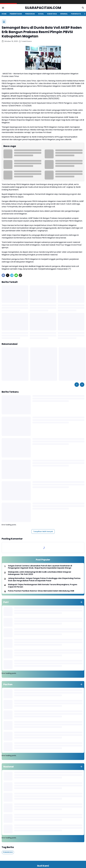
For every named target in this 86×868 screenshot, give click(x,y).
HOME (4, 14)
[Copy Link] (20, 275)
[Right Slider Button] (84, 14)
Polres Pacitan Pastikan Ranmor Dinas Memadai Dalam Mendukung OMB (41, 591)
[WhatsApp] (16, 275)
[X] (8, 275)
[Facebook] (3, 275)
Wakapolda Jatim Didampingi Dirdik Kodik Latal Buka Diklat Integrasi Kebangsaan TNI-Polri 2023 (39, 573)
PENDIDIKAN (30, 14)
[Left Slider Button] (77, 385)
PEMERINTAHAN (16, 14)
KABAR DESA (52, 14)
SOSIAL (41, 14)
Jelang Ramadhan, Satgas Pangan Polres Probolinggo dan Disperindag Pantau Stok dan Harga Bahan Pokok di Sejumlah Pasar (44, 580)
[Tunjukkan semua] (81, 602)
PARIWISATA (76, 14)
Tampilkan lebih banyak (43, 531)
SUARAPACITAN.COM (43, 8)
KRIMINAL (64, 14)
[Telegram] (12, 275)
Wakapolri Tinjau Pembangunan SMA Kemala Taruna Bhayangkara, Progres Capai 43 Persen (43, 586)
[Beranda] (4, 22)
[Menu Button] (3, 8)
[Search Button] (83, 8)
